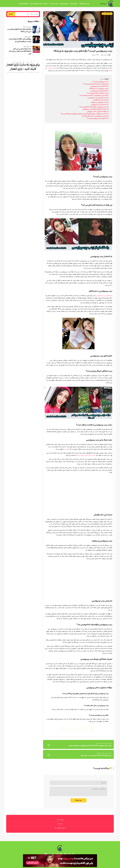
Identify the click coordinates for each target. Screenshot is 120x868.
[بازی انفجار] (111, 4)
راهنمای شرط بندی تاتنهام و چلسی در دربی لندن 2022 (19, 30)
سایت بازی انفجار (84, 4)
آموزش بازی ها (64, 4)
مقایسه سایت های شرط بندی (39, 4)
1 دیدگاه (95, 55)
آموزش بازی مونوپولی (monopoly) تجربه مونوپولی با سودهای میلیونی (90, 746)
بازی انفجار (103, 4)
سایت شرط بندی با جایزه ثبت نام (86, 455)
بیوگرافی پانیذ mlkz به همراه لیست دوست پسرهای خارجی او (20, 40)
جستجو (11, 14)
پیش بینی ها (54, 4)
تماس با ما (60, 820)
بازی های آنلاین (24, 4)
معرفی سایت (74, 4)
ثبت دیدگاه (78, 800)
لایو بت (67, 449)
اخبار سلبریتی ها (107, 14)
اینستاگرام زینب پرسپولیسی (104, 296)
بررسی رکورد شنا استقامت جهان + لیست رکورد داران (96, 755)
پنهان (102, 79)
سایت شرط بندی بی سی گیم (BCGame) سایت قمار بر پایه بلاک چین (20, 51)
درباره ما (60, 824)
